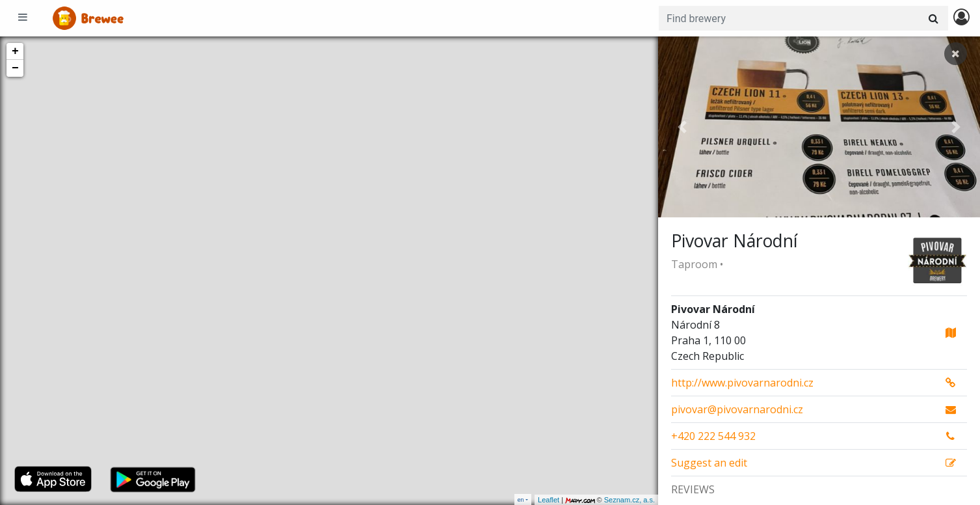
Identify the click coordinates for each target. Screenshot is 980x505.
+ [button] (15, 51)
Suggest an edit (709, 463)
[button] (682, 127)
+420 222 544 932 (713, 436)
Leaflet (549, 500)
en (521, 499)
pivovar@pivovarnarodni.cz (737, 409)
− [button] (15, 68)
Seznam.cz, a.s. (629, 500)
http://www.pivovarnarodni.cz (742, 383)
